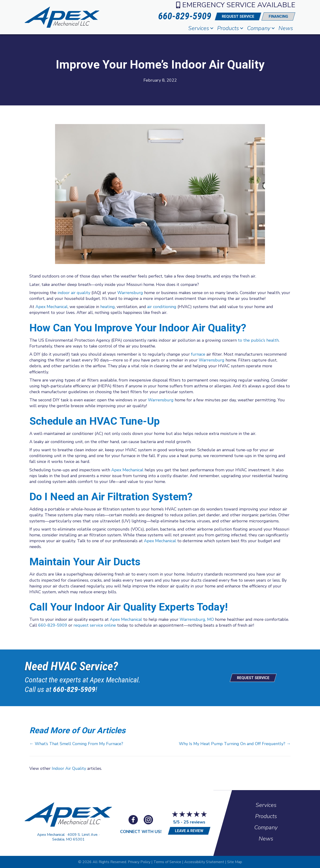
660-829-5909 (53, 625)
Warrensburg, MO (197, 619)
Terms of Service (167, 862)
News (286, 28)
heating (108, 307)
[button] (212, 28)
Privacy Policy (139, 862)
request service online (95, 625)
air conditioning (161, 307)
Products (228, 28)
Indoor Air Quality (69, 768)
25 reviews (194, 822)
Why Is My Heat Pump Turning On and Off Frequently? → (235, 744)
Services (199, 28)
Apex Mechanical (52, 307)
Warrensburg (130, 293)
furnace (198, 354)
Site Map (235, 862)
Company (259, 28)
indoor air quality (74, 293)
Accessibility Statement (204, 862)
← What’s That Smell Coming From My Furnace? (76, 744)
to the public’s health (258, 340)
